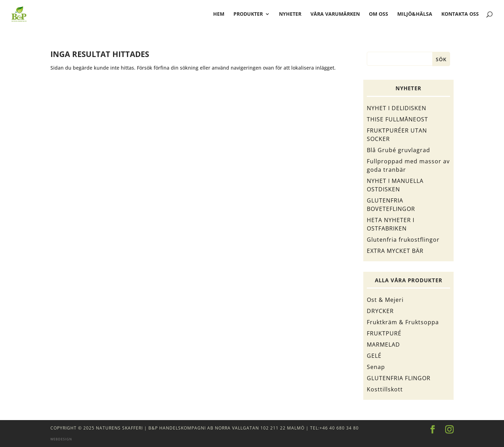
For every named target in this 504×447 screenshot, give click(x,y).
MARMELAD (383, 345)
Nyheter (290, 14)
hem (219, 14)
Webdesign (61, 439)
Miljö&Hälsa (415, 14)
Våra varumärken (335, 14)
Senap (376, 367)
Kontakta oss (460, 14)
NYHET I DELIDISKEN (397, 108)
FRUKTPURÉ (384, 333)
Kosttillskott (385, 389)
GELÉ (374, 356)
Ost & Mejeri (385, 300)
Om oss (379, 14)
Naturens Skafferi (119, 428)
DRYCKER (380, 311)
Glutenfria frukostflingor (403, 240)
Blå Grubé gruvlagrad (398, 150)
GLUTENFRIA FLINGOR (399, 378)
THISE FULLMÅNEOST (397, 119)
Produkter (248, 14)
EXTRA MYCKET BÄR (395, 251)
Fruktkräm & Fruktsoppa (403, 322)
